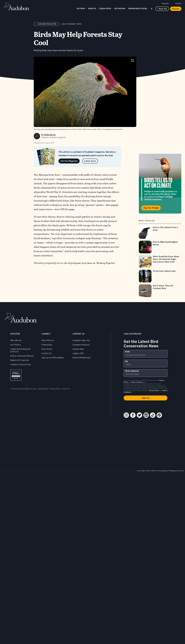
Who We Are (16, 512)
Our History (16, 516)
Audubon (16, 6)
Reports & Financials (20, 531)
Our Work (81, 8)
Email (127, 523)
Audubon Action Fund (20, 536)
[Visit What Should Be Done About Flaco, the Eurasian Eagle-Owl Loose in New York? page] (160, 262)
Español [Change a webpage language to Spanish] (178, 3)
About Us (92, 8)
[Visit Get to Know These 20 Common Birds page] (160, 291)
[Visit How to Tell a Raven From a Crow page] (160, 232)
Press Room (47, 520)
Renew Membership (81, 529)
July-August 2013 (72, 24)
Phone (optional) (132, 542)
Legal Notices (43, 560)
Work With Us (48, 512)
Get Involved (120, 8)
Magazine (165, 3)
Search (152, 8)
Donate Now (78, 520)
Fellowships (47, 516)
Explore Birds (105, 8)
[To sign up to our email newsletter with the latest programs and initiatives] (146, 525)
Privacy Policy (55, 560)
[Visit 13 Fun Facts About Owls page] (160, 276)
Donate (176, 9)
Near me (163, 9)
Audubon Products (81, 516)
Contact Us (46, 524)
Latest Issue (90, 161)
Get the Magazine (69, 161)
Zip (126, 532)
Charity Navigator (16, 546)
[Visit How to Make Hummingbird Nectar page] (160, 247)
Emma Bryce (50, 135)
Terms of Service (137, 553)
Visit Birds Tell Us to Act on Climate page (160, 184)
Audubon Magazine (47, 24)
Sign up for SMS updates (53, 529)
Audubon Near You (81, 512)
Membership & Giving (138, 8)
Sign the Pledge (151, 208)
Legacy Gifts (78, 524)
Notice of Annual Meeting (22, 527)
